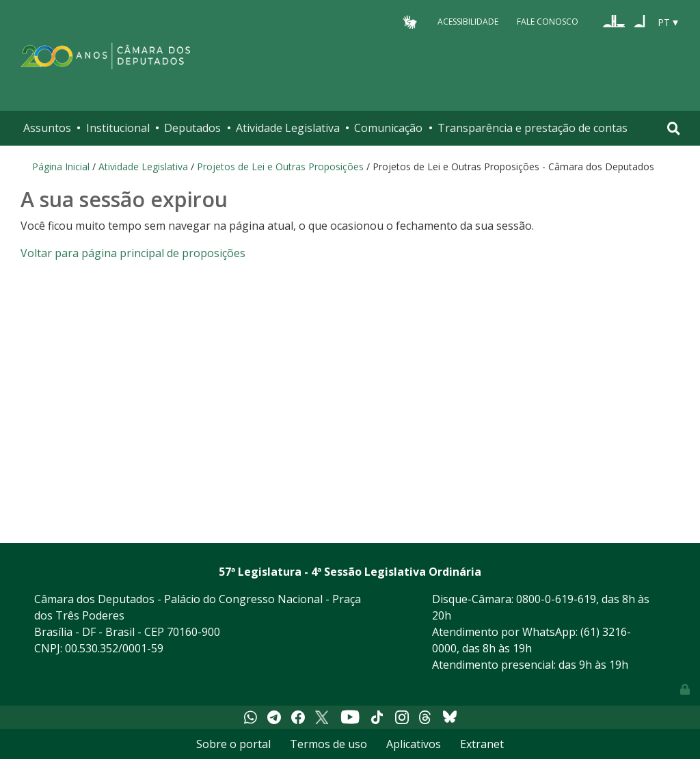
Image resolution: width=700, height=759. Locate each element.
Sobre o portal (233, 744)
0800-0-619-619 (556, 599)
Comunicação (388, 128)
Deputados (192, 128)
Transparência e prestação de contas (533, 128)
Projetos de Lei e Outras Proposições (280, 167)
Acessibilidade (468, 22)
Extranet (482, 744)
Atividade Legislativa (288, 128)
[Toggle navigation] (674, 128)
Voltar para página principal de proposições (133, 253)
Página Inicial (61, 167)
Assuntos (47, 128)
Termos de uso (328, 744)
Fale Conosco (548, 22)
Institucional (118, 128)
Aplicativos (414, 744)
